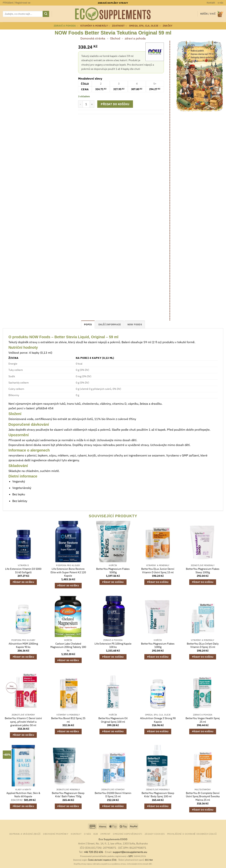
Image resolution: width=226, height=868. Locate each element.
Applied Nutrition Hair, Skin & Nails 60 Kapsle (23, 795)
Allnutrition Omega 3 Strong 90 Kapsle (158, 720)
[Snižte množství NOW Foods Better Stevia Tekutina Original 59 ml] (80, 104)
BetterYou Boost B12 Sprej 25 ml (68, 720)
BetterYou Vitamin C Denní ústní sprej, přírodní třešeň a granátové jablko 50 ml (23, 722)
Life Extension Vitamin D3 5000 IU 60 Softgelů (23, 571)
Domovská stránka (93, 38)
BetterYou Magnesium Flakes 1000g (158, 645)
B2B (96, 834)
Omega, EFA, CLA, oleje (145, 26)
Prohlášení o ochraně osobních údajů (192, 834)
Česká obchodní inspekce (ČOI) (102, 860)
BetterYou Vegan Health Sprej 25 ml (203, 720)
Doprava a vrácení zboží (25, 834)
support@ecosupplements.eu (130, 852)
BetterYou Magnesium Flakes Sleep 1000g (203, 571)
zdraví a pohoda (66, 26)
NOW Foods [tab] (135, 324)
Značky (168, 26)
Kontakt (211, 3)
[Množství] (86, 104)
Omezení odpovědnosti (128, 834)
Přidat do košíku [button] (23, 582)
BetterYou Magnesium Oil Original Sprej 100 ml (113, 720)
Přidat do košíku (115, 104)
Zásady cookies (155, 834)
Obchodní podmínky (56, 834)
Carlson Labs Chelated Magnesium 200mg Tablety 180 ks (68, 647)
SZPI (130, 856)
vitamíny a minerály (95, 26)
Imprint (105, 834)
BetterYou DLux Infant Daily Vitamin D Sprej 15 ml (203, 645)
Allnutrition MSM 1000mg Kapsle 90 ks (23, 645)
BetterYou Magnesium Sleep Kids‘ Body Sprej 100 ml (158, 795)
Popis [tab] (88, 324)
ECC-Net (149, 860)
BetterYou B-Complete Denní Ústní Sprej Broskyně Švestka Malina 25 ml (203, 796)
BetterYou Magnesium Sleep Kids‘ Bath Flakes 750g (68, 795)
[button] (17, 3)
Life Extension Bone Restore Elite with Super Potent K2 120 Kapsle (68, 572)
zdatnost (120, 26)
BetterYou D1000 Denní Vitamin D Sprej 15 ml (113, 795)
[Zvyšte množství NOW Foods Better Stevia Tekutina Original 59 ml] (92, 104)
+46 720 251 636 (93, 852)
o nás (220, 3)
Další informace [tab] (110, 324)
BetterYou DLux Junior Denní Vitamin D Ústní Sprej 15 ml (158, 571)
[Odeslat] (46, 14)
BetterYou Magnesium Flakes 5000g (113, 571)
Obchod (115, 38)
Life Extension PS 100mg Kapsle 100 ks (113, 645)
